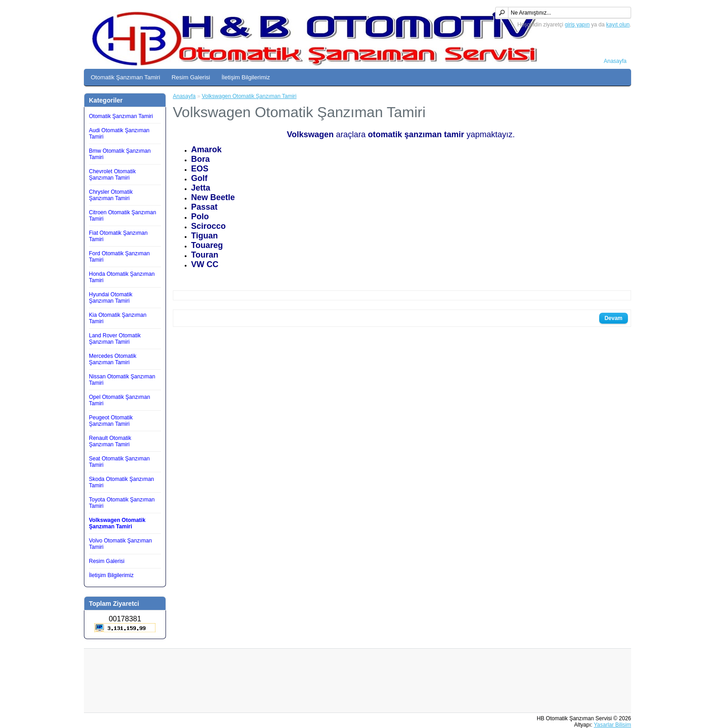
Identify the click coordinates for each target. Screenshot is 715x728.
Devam (614, 318)
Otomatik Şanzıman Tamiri (125, 77)
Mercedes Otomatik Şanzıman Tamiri (113, 359)
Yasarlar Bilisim (612, 725)
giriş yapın (578, 25)
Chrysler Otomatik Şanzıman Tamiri (111, 195)
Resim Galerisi (191, 77)
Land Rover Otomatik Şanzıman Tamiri (115, 339)
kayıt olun (618, 25)
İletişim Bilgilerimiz (246, 77)
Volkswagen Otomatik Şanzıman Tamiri (117, 523)
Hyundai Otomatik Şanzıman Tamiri (111, 298)
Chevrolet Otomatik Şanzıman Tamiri (112, 175)
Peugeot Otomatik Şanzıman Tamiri (111, 421)
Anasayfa (615, 61)
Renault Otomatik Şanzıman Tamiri (110, 441)
